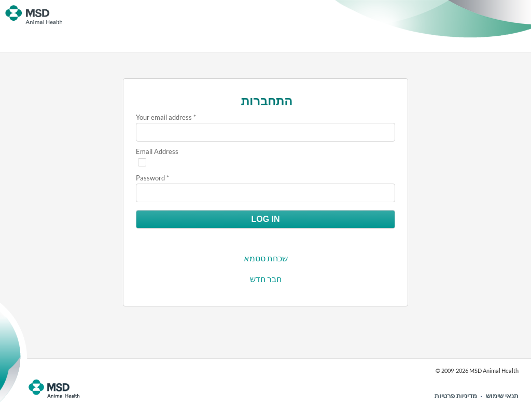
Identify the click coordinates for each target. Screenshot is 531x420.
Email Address (157, 151)
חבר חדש (266, 279)
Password (150, 178)
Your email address (164, 117)
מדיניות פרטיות (456, 396)
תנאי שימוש (502, 396)
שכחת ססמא (266, 258)
